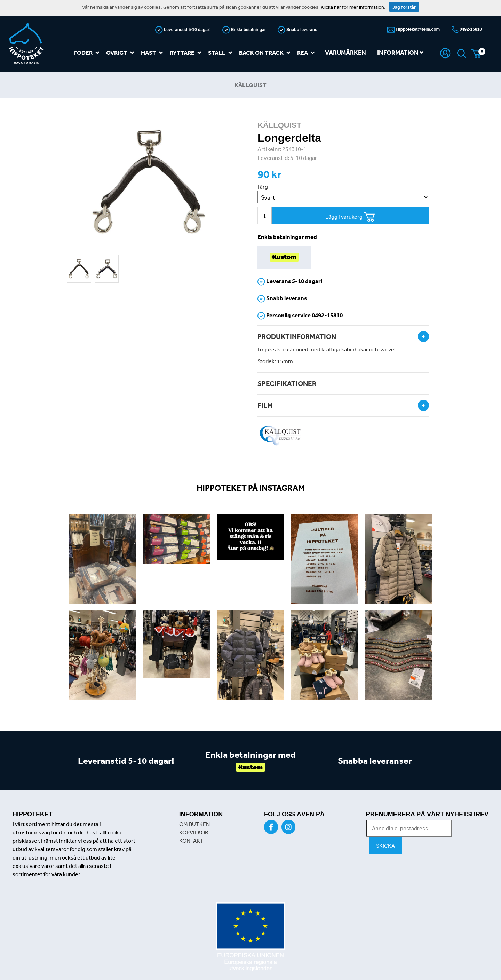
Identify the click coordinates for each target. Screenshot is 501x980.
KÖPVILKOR (194, 832)
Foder (88, 53)
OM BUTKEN (194, 824)
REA (307, 53)
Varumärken (345, 52)
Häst (153, 53)
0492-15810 (470, 29)
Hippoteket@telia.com (417, 29)
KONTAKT (191, 841)
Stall (221, 53)
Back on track (266, 53)
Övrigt (121, 53)
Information (400, 52)
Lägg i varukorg (350, 217)
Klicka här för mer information (352, 7)
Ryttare (187, 53)
